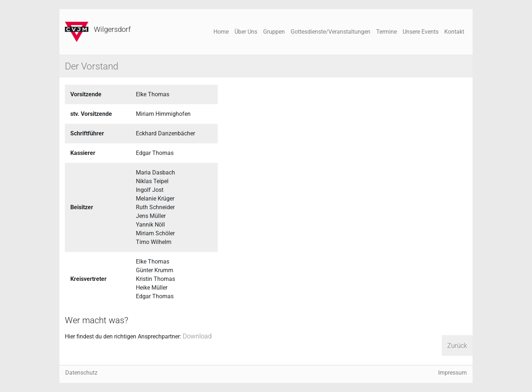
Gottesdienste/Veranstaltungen (331, 32)
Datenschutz (81, 373)
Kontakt (454, 32)
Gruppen (274, 32)
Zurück (457, 345)
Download (197, 336)
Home (221, 32)
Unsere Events (421, 32)
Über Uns (246, 32)
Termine (386, 32)
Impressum (452, 373)
